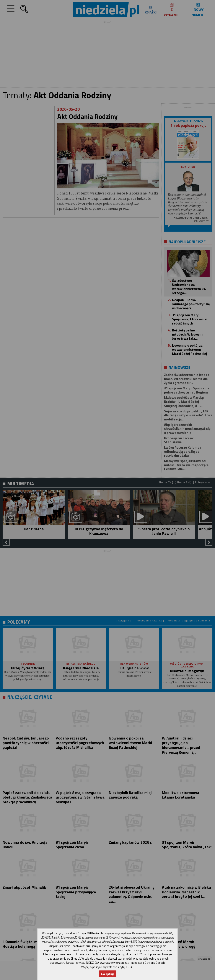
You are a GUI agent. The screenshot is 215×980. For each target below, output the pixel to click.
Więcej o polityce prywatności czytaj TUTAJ (107, 967)
